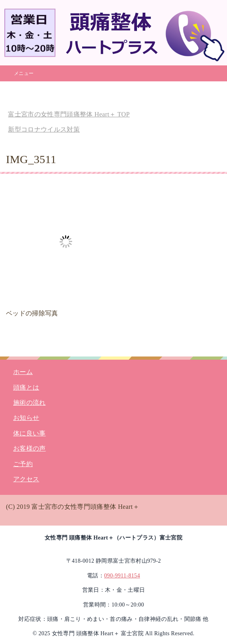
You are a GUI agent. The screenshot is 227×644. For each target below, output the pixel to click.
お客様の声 (30, 448)
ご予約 (23, 464)
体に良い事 (30, 433)
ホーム (23, 372)
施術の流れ (30, 403)
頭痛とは (26, 387)
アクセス (26, 479)
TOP (69, 114)
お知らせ (26, 418)
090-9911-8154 (122, 576)
